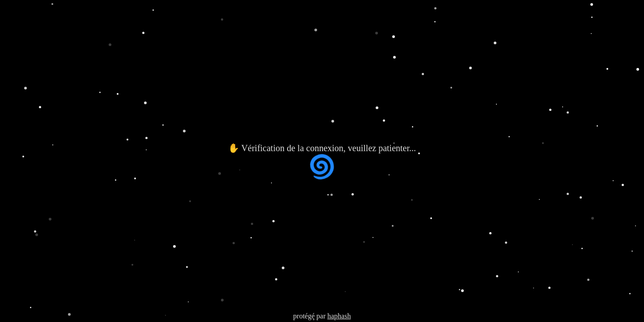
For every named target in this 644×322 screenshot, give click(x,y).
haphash (339, 316)
